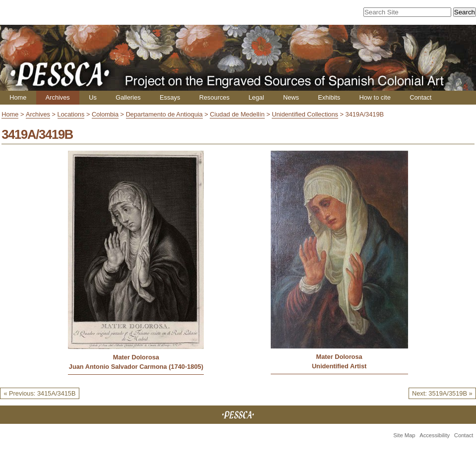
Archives (58, 97)
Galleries (128, 97)
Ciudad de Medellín (237, 114)
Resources (214, 97)
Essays (170, 97)
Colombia (105, 114)
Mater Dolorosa (136, 357)
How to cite (375, 97)
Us (93, 97)
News (291, 97)
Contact (420, 97)
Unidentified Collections (305, 114)
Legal (256, 97)
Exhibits (329, 97)
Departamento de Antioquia (164, 114)
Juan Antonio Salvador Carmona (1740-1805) (136, 367)
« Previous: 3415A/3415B (39, 393)
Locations (71, 114)
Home (18, 97)
